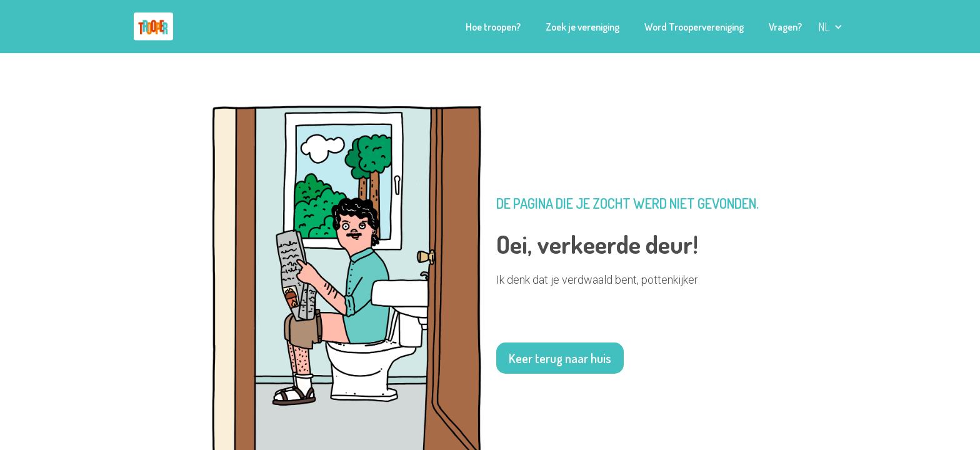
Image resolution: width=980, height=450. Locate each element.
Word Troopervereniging (694, 27)
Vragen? (785, 27)
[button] (830, 27)
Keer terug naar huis (560, 358)
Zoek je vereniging (582, 27)
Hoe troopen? (493, 27)
